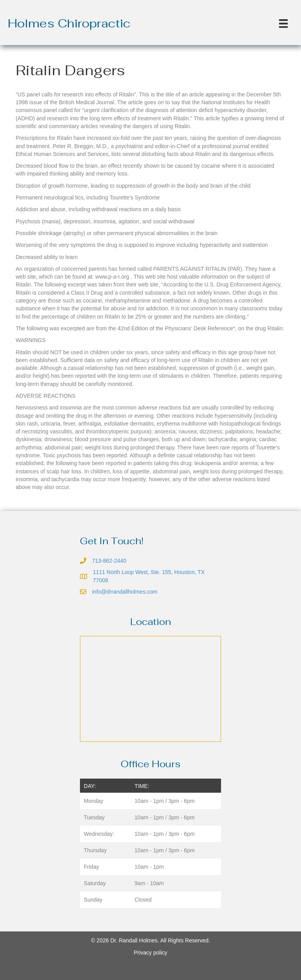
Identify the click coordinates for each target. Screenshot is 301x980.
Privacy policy (150, 953)
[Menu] (283, 24)
